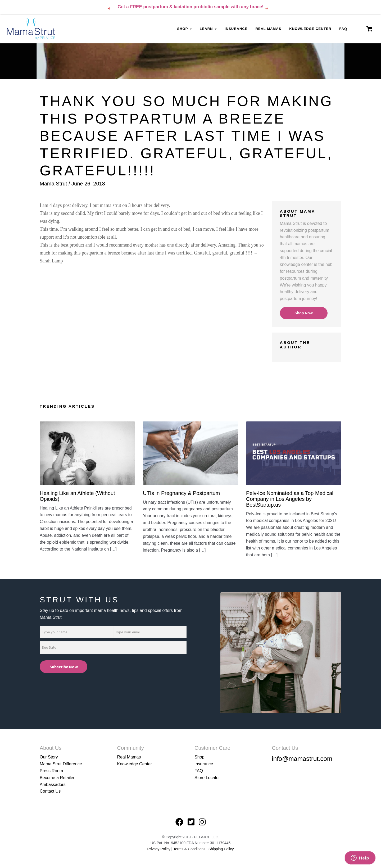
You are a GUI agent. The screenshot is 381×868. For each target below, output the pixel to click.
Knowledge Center (310, 29)
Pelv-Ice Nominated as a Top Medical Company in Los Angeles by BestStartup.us (290, 499)
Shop (199, 757)
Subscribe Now (64, 667)
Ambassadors (53, 785)
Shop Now (303, 313)
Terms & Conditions (190, 849)
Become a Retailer (57, 778)
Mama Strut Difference (61, 764)
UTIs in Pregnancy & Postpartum (181, 493)
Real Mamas (268, 29)
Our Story (49, 757)
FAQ (343, 29)
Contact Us (50, 791)
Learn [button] (208, 29)
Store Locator (207, 778)
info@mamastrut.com (302, 759)
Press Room (51, 771)
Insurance (236, 29)
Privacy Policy (159, 849)
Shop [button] (184, 29)
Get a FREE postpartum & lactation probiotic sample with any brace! (190, 7)
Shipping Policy (221, 849)
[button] (152, 270)
